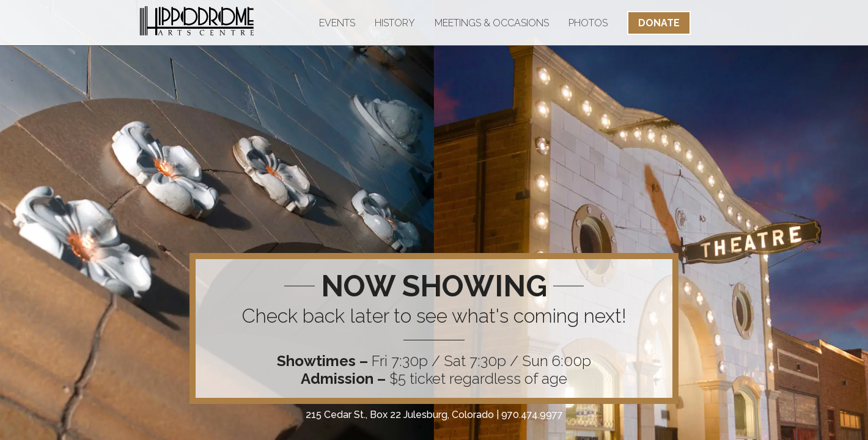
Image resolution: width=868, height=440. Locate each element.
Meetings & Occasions (492, 23)
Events (337, 23)
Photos (588, 23)
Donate (659, 23)
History (395, 23)
